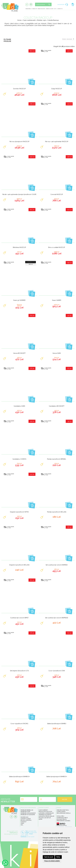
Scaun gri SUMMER (19, 300)
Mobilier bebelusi (28, 9)
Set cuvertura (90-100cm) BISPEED (57, 565)
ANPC (22, 823)
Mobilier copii (35, 9)
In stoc (55, 9)
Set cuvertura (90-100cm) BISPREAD (57, 618)
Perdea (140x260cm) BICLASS (57, 512)
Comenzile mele (62, 818)
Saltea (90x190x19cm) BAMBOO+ (57, 777)
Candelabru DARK (19, 406)
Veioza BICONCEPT (19, 353)
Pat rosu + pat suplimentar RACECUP (57, 142)
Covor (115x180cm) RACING (19, 724)
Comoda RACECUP (57, 194)
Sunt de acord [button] (49, 857)
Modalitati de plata (45, 812)
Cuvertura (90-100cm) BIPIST (19, 618)
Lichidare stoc (60, 9)
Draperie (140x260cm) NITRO (19, 512)
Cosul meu (60, 816)
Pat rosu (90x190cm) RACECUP (19, 142)
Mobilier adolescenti (41, 9)
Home (19, 20)
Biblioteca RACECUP (19, 247)
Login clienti (61, 812)
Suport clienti (26, 819)
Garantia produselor (46, 816)
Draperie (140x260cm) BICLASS (19, 565)
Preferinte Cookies (63, 821)
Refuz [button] (58, 857)
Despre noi (24, 817)
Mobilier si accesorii (50, 9)
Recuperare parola (64, 813)
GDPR (40, 819)
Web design (8, 834)
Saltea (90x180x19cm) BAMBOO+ (19, 777)
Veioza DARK (57, 353)
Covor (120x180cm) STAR (57, 671)
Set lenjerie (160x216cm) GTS (19, 671)
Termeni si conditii (45, 815)
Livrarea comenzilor (46, 813)
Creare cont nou (63, 810)
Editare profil (62, 819)
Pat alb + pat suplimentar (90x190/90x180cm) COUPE (19, 194)
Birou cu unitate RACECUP (57, 247)
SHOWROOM (61, 5)
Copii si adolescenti (29, 20)
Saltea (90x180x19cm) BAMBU (57, 724)
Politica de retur (45, 818)
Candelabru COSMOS (19, 459)
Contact (24, 822)
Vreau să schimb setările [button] (52, 861)
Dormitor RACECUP (19, 89)
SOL (22, 825)
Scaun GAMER (57, 300)
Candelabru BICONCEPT (57, 406)
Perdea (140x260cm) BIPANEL (57, 459)
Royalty (15, 834)
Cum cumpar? (43, 810)
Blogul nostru (26, 820)
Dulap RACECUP (57, 89)
